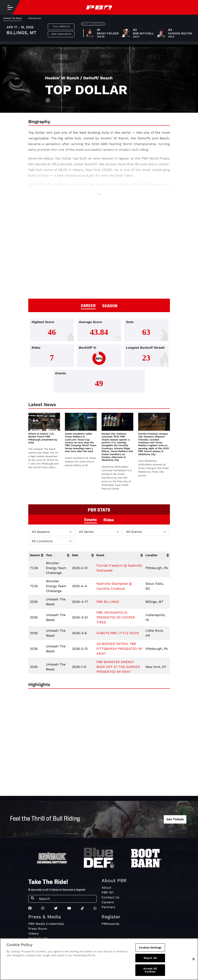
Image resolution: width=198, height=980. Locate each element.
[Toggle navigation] (10, 7)
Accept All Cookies (150, 970)
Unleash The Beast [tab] (13, 18)
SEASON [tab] (110, 305)
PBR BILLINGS (108, 602)
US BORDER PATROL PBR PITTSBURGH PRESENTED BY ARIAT (119, 649)
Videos (33, 934)
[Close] (194, 959)
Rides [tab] (109, 519)
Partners (108, 907)
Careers (108, 902)
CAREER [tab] (88, 305)
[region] (99, 959)
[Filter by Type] (146, 532)
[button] (99, 194)
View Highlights (61, 34)
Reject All (150, 958)
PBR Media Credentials (46, 924)
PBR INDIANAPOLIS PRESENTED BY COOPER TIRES (116, 617)
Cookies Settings (150, 948)
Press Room (38, 929)
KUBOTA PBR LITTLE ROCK (118, 633)
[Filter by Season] (52, 532)
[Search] (66, 899)
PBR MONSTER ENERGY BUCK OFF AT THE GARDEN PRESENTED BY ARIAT (118, 667)
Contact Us (110, 897)
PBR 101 (107, 892)
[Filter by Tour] (99, 532)
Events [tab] (91, 519)
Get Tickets (175, 819)
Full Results (61, 27)
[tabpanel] (99, 357)
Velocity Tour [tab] (35, 18)
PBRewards (110, 924)
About (106, 888)
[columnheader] (36, 555)
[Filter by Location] (52, 541)
